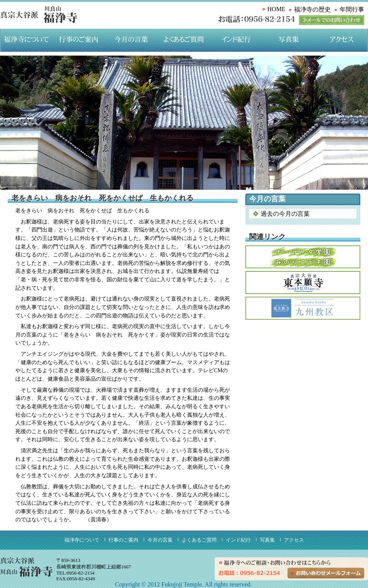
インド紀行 (236, 40)
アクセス (342, 40)
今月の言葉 (131, 40)
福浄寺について (26, 40)
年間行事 (352, 9)
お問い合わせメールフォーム (326, 573)
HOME (276, 9)
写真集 (289, 40)
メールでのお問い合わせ (332, 20)
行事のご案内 (79, 40)
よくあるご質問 (184, 40)
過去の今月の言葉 (285, 214)
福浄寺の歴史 (312, 9)
